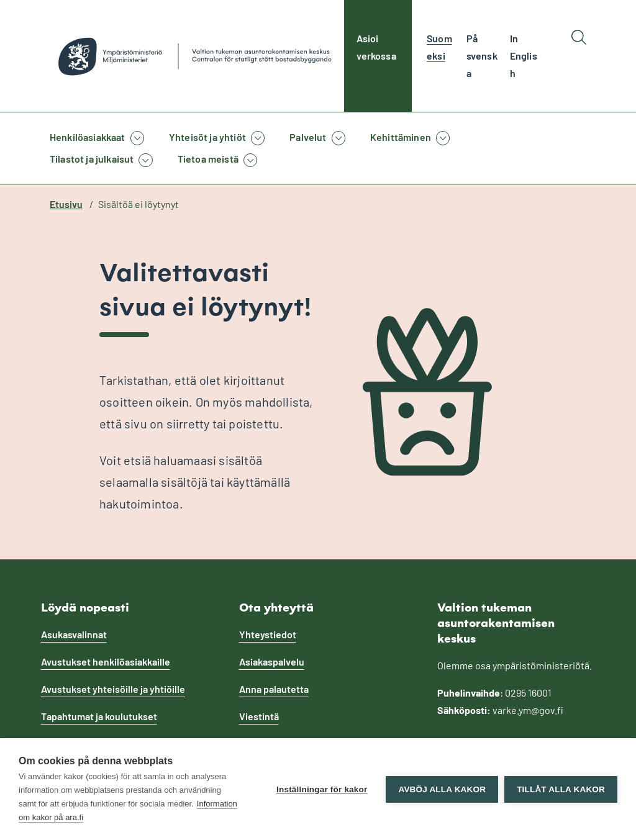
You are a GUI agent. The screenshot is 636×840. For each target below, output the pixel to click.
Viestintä (259, 716)
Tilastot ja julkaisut (92, 159)
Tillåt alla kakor (561, 789)
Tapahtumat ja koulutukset (99, 716)
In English (524, 56)
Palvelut (308, 137)
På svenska (482, 56)
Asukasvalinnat (74, 634)
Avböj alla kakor (442, 789)
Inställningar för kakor (322, 789)
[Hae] (579, 56)
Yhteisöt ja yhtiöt (207, 137)
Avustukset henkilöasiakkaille (106, 662)
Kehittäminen (401, 137)
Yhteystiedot (268, 634)
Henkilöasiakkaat (88, 137)
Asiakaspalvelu (272, 662)
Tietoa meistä (208, 159)
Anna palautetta (274, 689)
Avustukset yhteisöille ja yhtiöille (113, 689)
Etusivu (66, 204)
